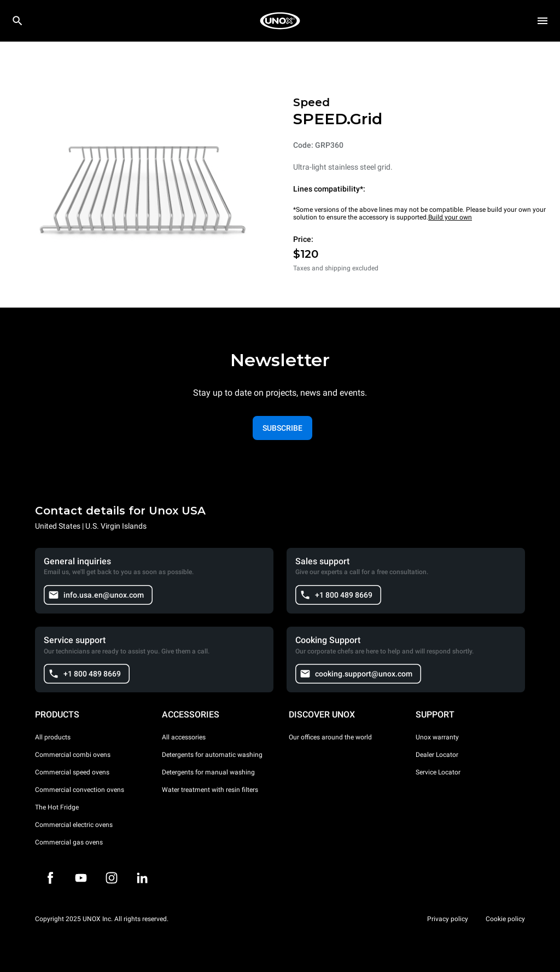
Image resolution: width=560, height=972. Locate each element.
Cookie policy (505, 919)
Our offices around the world (330, 737)
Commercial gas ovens (69, 842)
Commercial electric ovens (74, 825)
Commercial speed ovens (72, 772)
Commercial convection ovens (80, 790)
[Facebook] (50, 878)
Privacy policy (448, 919)
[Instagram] (112, 878)
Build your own (450, 217)
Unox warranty (437, 737)
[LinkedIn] (142, 878)
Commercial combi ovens (73, 755)
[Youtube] (81, 878)
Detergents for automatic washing (212, 755)
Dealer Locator (437, 755)
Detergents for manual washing (208, 772)
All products (53, 737)
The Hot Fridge (57, 807)
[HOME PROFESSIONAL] (280, 21)
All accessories (184, 737)
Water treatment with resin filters (210, 790)
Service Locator (438, 772)
